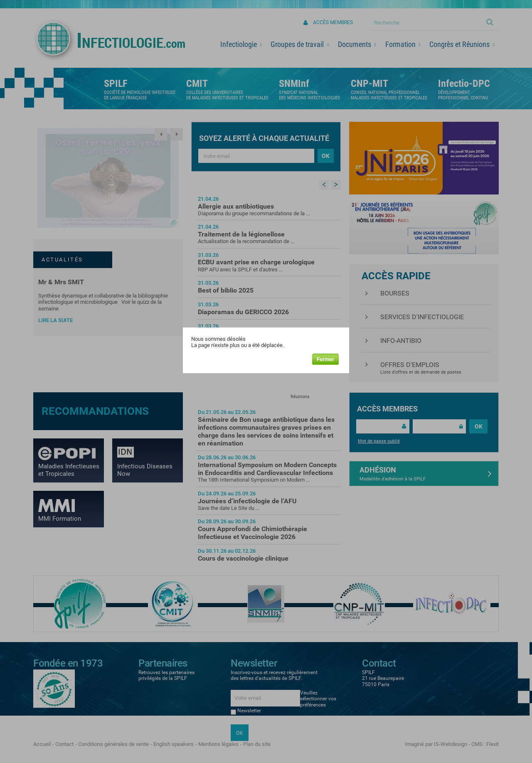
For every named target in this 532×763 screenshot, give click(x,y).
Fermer (325, 359)
